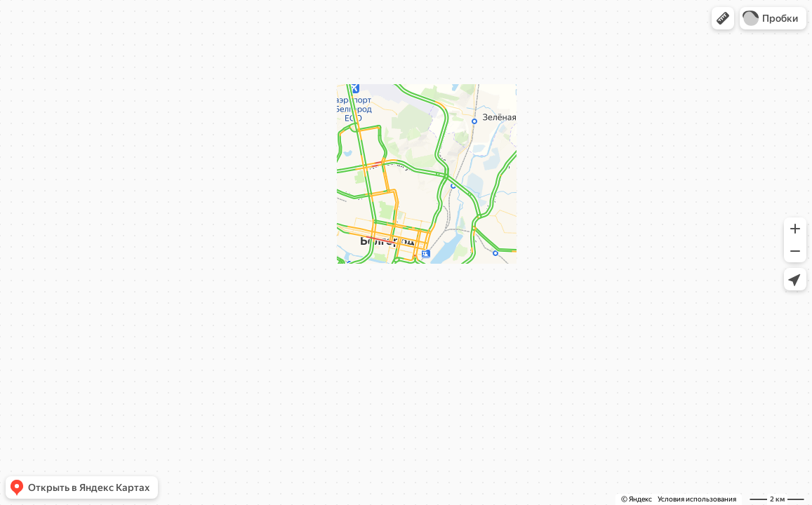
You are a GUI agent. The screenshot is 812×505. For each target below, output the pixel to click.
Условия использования (697, 499)
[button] (723, 18)
